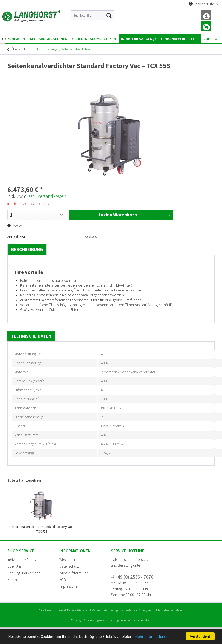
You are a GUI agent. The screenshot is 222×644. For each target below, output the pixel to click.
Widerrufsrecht (71, 560)
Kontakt (13, 580)
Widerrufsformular (73, 573)
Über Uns (14, 566)
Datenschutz (69, 566)
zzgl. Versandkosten (47, 196)
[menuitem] (93, 15)
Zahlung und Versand (24, 573)
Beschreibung (27, 249)
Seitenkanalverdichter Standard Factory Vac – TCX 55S (42, 529)
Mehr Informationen (151, 637)
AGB (63, 580)
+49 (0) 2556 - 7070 (134, 577)
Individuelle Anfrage (23, 560)
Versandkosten (101, 610)
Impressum (68, 586)
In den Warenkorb (135, 214)
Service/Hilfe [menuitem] (202, 4)
